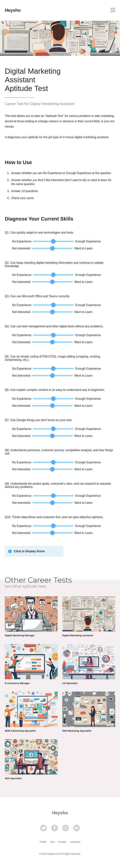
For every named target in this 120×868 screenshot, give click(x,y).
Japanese (75, 842)
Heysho (13, 10)
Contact (62, 842)
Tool (52, 842)
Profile (43, 842)
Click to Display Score (29, 551)
